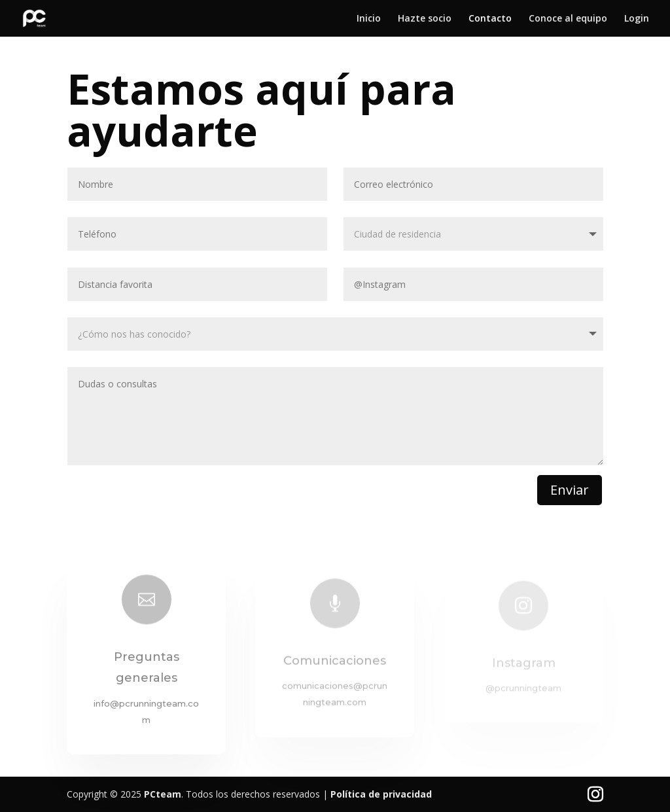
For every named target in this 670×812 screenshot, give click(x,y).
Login (637, 19)
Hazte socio (425, 19)
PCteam (163, 794)
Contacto (490, 19)
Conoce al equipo (568, 19)
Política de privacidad (381, 794)
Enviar (570, 490)
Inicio (369, 19)
